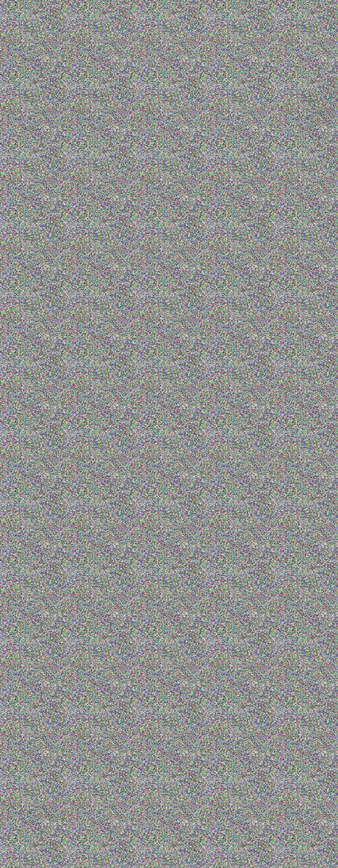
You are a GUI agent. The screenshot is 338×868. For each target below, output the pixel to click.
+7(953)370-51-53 (309, 27)
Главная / (30, 59)
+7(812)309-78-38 (253, 27)
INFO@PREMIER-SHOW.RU (300, 815)
